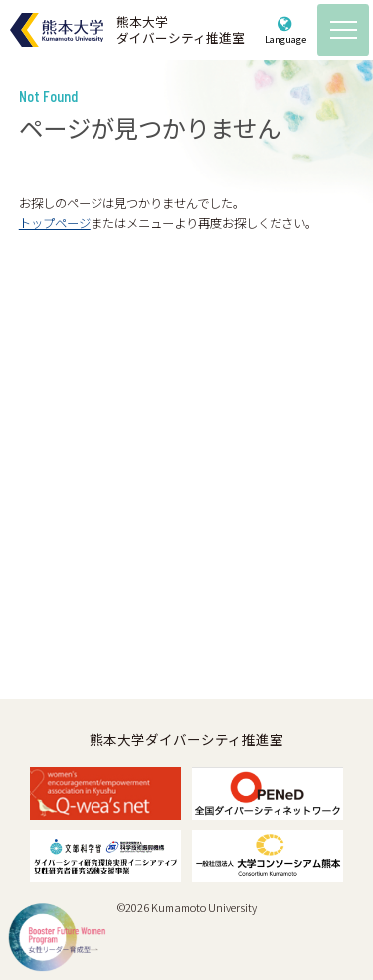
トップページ (55, 223)
